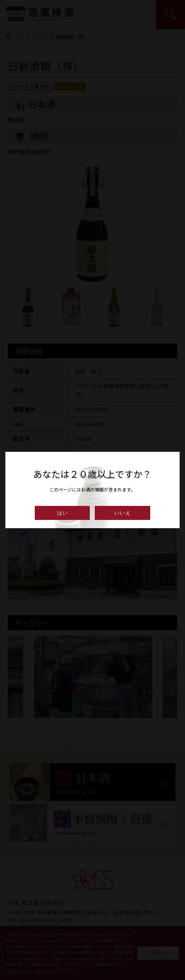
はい (62, 513)
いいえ (123, 513)
